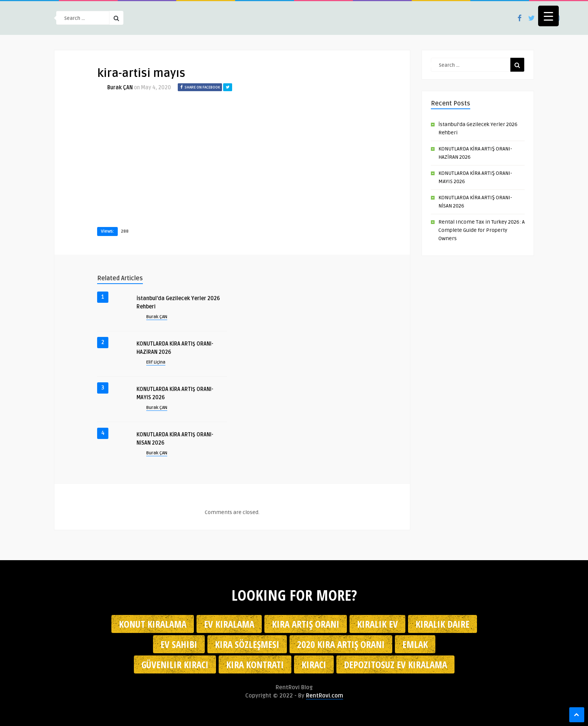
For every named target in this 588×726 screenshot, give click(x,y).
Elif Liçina (156, 362)
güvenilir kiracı (175, 664)
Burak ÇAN (120, 88)
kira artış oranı (306, 624)
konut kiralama (153, 624)
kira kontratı (255, 664)
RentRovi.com (325, 696)
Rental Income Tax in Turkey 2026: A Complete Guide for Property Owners (481, 230)
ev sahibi (179, 644)
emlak (415, 644)
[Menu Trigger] (548, 16)
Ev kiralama (229, 624)
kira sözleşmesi (247, 644)
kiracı (314, 664)
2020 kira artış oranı (341, 644)
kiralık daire (442, 624)
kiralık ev (377, 624)
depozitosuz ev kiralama (395, 664)
